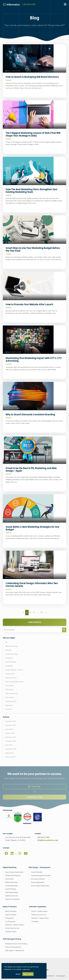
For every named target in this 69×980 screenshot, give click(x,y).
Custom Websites (37, 872)
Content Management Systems (41, 876)
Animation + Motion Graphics (15, 925)
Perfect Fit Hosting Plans (13, 947)
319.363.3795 (43, 838)
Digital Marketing (10, 868)
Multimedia (9, 706)
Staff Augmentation (12, 893)
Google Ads (9, 666)
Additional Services (11, 896)
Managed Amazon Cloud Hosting (16, 944)
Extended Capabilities (38, 907)
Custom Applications (38, 882)
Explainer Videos (11, 932)
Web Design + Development (39, 868)
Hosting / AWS (10, 674)
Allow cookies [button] (28, 974)
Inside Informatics (11, 702)
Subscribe (35, 622)
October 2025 (10, 733)
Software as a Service (39, 915)
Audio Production (11, 911)
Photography (9, 918)
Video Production (11, 915)
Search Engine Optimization (14, 682)
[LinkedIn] (12, 853)
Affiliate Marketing (11, 646)
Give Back (9, 709)
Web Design (9, 690)
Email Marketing (11, 662)
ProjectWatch (50, 976)
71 (42, 613)
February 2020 (10, 757)
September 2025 (11, 749)
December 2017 (11, 737)
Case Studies (9, 698)
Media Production (11, 678)
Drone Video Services (12, 928)
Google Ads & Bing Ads (13, 876)
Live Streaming (10, 922)
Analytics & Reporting (12, 899)
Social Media (9, 686)
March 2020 (9, 729)
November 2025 (11, 725)
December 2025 (11, 721)
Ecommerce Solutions (38, 879)
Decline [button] (18, 974)
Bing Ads (8, 650)
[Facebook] (6, 853)
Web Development (11, 694)
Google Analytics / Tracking (14, 670)
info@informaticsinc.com (48, 840)
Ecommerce (9, 658)
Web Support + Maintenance (15, 951)
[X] (16, 854)
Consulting (35, 922)
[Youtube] (26, 853)
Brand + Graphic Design (39, 911)
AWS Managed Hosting (12, 939)
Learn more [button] (26, 969)
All (6, 642)
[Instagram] (20, 853)
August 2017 (9, 753)
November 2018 (11, 741)
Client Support (61, 976)
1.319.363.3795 (29, 4)
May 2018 (9, 745)
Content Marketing (11, 654)
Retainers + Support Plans (40, 918)
